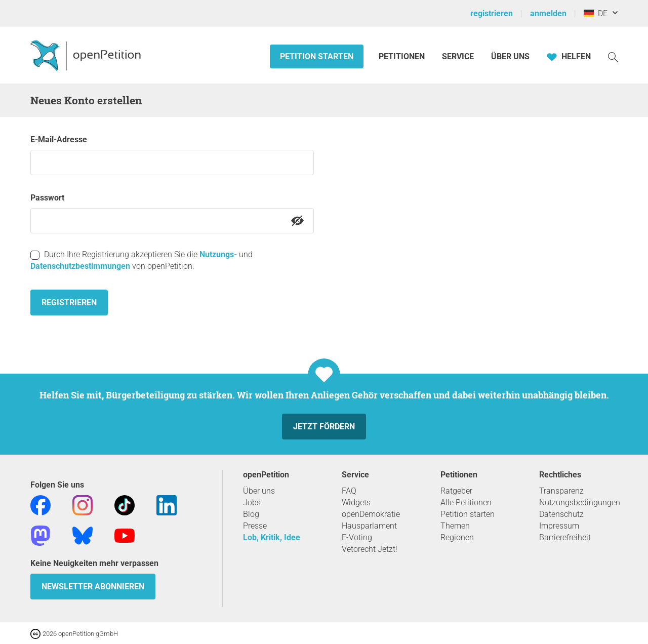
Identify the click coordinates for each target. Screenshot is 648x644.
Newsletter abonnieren (93, 587)
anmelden (548, 13)
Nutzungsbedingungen (580, 502)
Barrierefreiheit (565, 537)
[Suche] (613, 56)
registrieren (492, 13)
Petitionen (403, 56)
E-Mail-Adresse (59, 139)
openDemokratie (371, 514)
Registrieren (69, 303)
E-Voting (357, 537)
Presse (255, 526)
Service (458, 56)
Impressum (559, 526)
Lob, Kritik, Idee (272, 537)
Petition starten (317, 56)
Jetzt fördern (324, 427)
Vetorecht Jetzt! (370, 549)
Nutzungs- (218, 254)
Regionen (457, 537)
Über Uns (510, 56)
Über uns (259, 491)
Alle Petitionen (466, 502)
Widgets (356, 502)
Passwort (47, 198)
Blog (251, 514)
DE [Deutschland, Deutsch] (596, 13)
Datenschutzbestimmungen (80, 266)
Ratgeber (456, 491)
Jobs (252, 502)
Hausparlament (369, 526)
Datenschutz (561, 514)
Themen (455, 526)
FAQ (349, 491)
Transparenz (561, 491)
